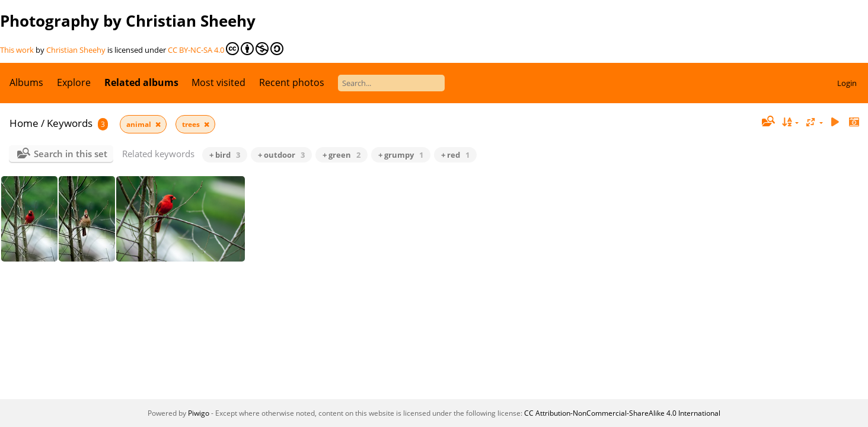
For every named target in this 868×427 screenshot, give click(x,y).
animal (140, 124)
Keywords (70, 123)
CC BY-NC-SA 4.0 (226, 49)
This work (17, 50)
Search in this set (71, 154)
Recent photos (292, 82)
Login (847, 83)
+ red (455, 155)
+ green (342, 155)
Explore (74, 82)
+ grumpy (401, 155)
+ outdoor (281, 155)
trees (192, 124)
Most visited (218, 82)
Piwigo (199, 413)
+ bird (225, 155)
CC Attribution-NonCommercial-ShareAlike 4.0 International (622, 413)
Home (24, 123)
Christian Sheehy (76, 50)
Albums (26, 82)
